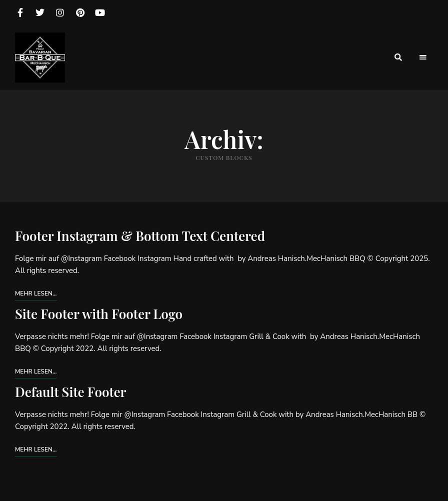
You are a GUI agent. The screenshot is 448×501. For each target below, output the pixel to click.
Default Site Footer (71, 392)
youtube (100, 12)
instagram (60, 12)
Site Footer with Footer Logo (99, 314)
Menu (423, 57)
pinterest (80, 12)
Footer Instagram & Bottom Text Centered (140, 236)
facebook (20, 12)
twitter (40, 12)
